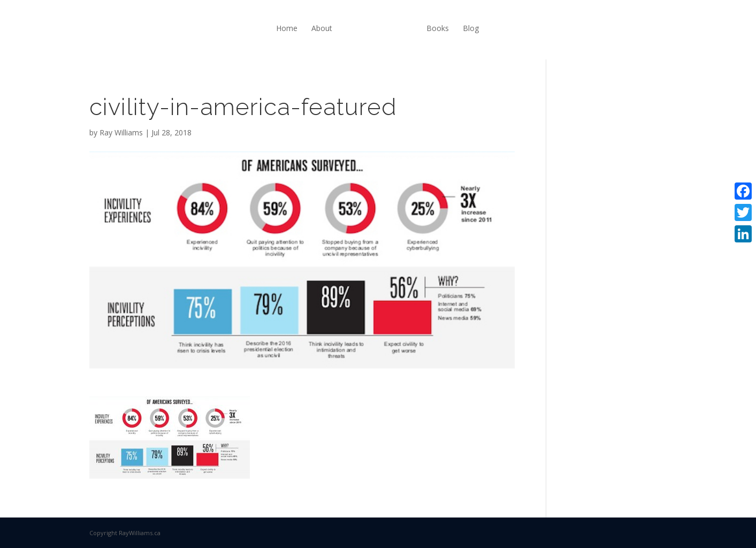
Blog (471, 28)
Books (438, 28)
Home (287, 28)
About (322, 28)
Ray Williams (121, 132)
